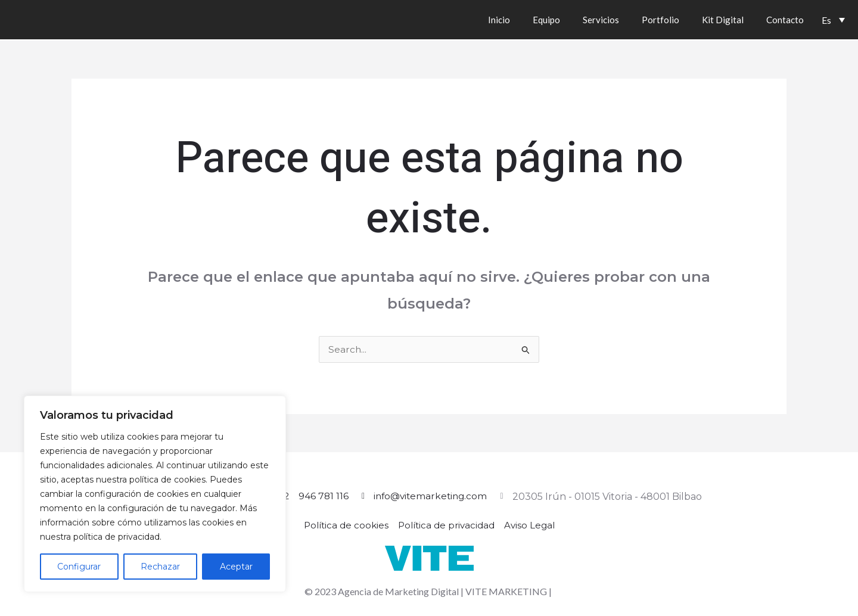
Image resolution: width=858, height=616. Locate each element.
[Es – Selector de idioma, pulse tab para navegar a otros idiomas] (833, 20)
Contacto (785, 20)
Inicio (499, 20)
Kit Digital (723, 20)
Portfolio (660, 20)
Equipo (546, 20)
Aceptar (236, 567)
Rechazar (160, 567)
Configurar (79, 567)
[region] (155, 494)
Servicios (601, 20)
